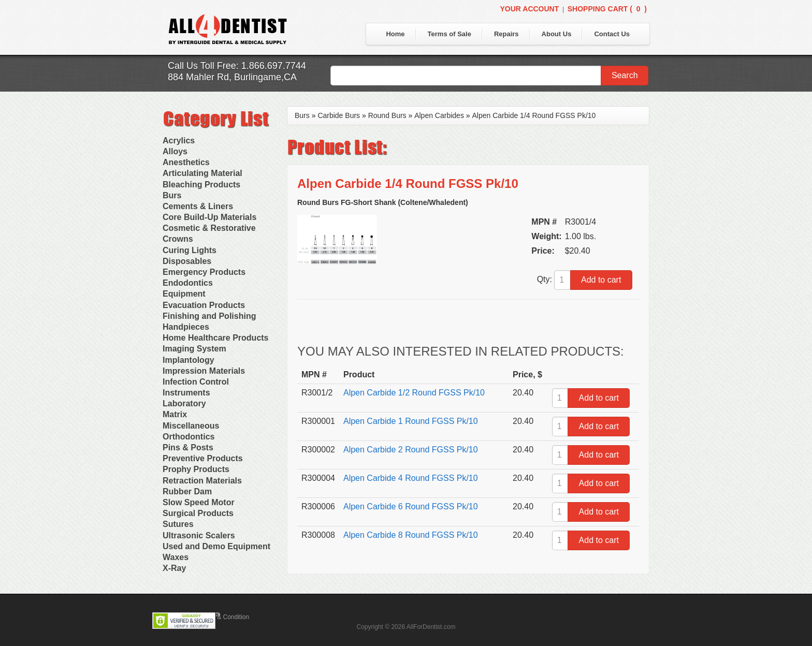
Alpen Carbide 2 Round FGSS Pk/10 (411, 450)
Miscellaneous (191, 426)
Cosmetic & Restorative (209, 228)
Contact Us (612, 34)
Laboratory (184, 403)
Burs (172, 195)
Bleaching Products (201, 185)
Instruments (186, 393)
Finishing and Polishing (209, 316)
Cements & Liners (198, 206)
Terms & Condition (224, 617)
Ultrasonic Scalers (199, 535)
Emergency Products (204, 272)
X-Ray (174, 568)
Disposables (187, 261)
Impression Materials (204, 371)
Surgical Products (198, 513)
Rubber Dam (187, 491)
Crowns (178, 239)
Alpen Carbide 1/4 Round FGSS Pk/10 (534, 115)
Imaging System (194, 349)
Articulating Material (202, 173)
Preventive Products (203, 458)
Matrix (175, 414)
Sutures (178, 524)
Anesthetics (186, 162)
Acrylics (179, 141)
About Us (557, 34)
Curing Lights (190, 250)
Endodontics (188, 283)
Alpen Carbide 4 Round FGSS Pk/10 (411, 478)
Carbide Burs (339, 115)
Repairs (506, 34)
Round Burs (387, 115)
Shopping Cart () (607, 9)
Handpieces (186, 327)
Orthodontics (189, 437)
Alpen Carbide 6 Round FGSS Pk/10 (411, 506)
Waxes (176, 557)
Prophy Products (196, 469)
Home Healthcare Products (216, 338)
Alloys (175, 151)
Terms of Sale (450, 34)
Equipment (184, 294)
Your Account (529, 9)
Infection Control (196, 382)
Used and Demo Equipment (216, 546)
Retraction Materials (202, 481)
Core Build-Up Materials (209, 217)
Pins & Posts (188, 447)
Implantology (189, 360)
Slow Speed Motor (199, 502)
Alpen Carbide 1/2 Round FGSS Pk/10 (414, 393)
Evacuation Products (204, 305)
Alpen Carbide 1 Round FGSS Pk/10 (411, 421)
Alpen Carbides (439, 115)
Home (395, 34)
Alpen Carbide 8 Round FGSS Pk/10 (411, 535)
